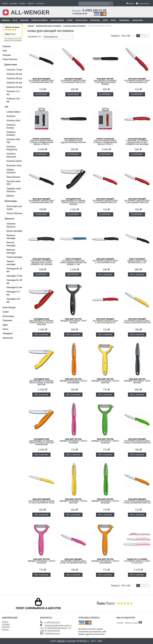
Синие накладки (14, 257)
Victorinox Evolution (11, 134)
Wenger (61, 641)
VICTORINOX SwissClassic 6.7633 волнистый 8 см (41, 201)
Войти (130, 4)
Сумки (70, 20)
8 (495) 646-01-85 (94, 10)
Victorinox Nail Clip (13, 141)
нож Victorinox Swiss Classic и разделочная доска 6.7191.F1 (105, 142)
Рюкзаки (24, 20)
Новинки (6, 20)
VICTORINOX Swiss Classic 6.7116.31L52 (137, 561)
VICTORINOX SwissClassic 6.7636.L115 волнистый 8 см (73, 561)
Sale (15, 20)
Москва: (77, 11)
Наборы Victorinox (11, 171)
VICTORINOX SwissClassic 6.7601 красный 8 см (137, 81)
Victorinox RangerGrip (12, 148)
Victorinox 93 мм (14, 87)
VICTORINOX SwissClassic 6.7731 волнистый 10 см (73, 81)
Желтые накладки (11, 244)
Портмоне (95, 20)
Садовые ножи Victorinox (14, 190)
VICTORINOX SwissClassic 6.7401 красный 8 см (105, 321)
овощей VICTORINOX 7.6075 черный (137, 381)
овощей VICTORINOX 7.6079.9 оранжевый (105, 561)
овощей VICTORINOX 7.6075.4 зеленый (105, 501)
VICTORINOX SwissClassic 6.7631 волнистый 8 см (137, 201)
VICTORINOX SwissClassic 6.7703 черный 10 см (105, 261)
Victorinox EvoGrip (11, 126)
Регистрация (143, 4)
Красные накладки (11, 251)
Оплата (5, 4)
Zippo (105, 20)
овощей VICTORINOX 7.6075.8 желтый (73, 501)
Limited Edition (13, 112)
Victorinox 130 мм (13, 100)
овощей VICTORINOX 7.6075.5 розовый (73, 441)
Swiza (113, 20)
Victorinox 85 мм (14, 78)
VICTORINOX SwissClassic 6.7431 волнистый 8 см (105, 201)
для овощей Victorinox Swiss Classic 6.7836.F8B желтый (41, 382)
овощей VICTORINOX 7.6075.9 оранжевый (73, 381)
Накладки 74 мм (14, 276)
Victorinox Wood (14, 161)
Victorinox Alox (13, 121)
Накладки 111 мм (13, 293)
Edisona (10, 196)
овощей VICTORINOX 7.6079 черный (73, 321)
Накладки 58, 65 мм (14, 270)
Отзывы (22, 4)
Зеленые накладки (11, 237)
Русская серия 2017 (13, 183)
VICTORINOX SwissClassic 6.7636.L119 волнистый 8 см (137, 501)
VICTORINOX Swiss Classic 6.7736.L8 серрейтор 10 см (41, 501)
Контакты (40, 4)
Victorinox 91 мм (14, 83)
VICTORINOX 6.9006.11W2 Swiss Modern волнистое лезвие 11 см (73, 262)
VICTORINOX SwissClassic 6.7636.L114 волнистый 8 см (137, 441)
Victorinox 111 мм (13, 93)
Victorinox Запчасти (11, 225)
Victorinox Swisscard (11, 155)
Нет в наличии (105, 274)
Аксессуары (81, 20)
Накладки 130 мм (13, 300)
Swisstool (11, 116)
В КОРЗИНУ (41, 94)
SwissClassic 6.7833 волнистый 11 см (137, 261)
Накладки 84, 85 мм (14, 282)
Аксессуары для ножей (14, 208)
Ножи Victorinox (40, 20)
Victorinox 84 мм (14, 74)
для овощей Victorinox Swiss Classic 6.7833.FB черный (73, 202)
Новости (31, 4)
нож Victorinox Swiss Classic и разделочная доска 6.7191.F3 (41, 142)
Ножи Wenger (57, 20)
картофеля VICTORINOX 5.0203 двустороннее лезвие (105, 81)
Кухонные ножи (14, 165)
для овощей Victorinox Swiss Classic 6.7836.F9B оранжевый (41, 442)
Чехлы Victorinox (14, 213)
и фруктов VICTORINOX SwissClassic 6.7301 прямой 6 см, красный (137, 142)
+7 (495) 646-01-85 (52, 622)
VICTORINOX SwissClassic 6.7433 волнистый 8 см (41, 81)
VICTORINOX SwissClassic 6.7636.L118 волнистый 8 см (137, 321)
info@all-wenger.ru (52, 633)
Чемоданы (124, 20)
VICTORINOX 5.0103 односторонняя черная (73, 141)
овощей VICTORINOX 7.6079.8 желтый (105, 381)
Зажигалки (137, 20)
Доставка (13, 4)
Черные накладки (11, 263)
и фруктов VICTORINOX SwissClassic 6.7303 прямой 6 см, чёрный (41, 262)
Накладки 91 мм (14, 287)
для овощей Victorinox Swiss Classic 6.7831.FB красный (41, 322)
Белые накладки (14, 231)
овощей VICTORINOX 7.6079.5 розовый (41, 561)
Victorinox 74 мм (14, 70)
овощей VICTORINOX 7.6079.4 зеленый (105, 441)
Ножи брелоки (13, 177)
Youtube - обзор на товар (129, 623)
